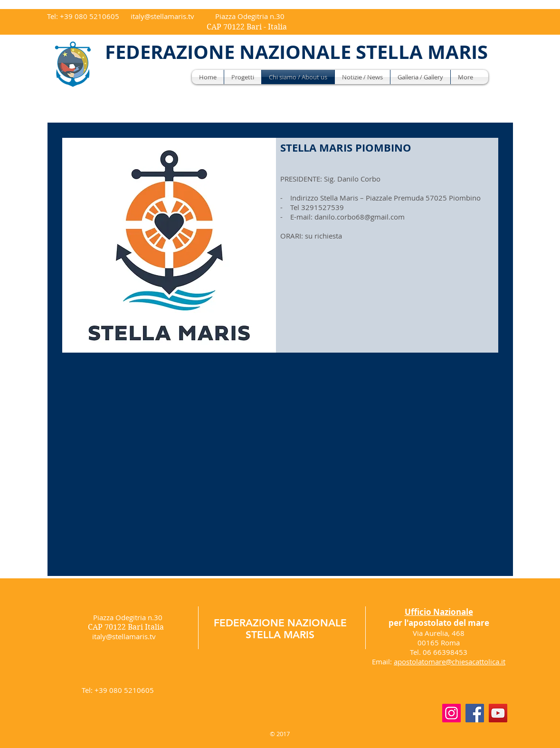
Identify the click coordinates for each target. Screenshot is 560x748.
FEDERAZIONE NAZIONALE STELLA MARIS (280, 629)
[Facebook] (475, 713)
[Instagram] (451, 713)
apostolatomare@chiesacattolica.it (450, 662)
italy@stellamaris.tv (162, 16)
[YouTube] (498, 713)
